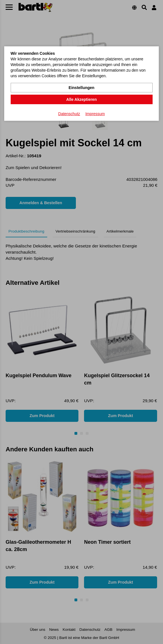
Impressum (95, 114)
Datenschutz (69, 114)
